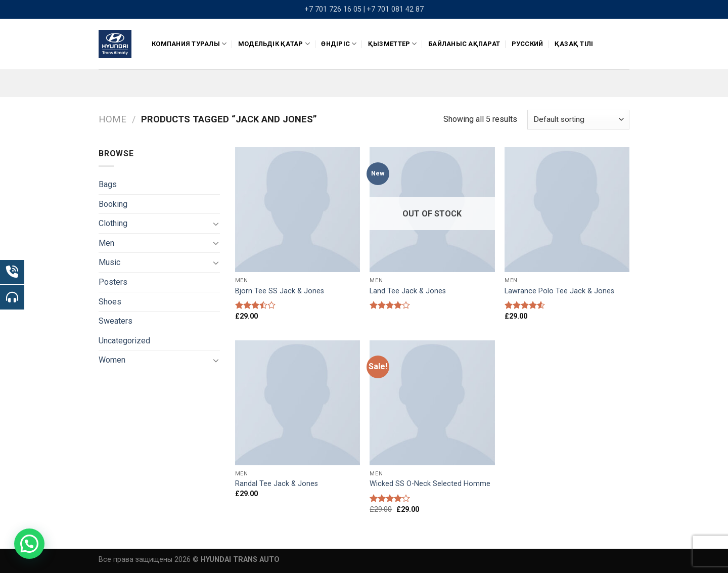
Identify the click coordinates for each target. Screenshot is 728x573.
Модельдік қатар (274, 44)
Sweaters (116, 321)
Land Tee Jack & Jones (408, 291)
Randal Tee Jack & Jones (277, 484)
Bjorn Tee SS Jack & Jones (280, 291)
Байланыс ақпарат (464, 44)
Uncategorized (124, 341)
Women (112, 360)
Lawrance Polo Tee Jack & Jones (559, 291)
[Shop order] (578, 120)
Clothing (113, 223)
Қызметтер (393, 44)
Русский (528, 44)
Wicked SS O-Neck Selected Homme (430, 484)
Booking (113, 204)
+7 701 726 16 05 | (335, 9)
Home (112, 119)
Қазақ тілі (574, 44)
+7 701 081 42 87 (395, 9)
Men (106, 243)
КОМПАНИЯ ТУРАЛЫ (189, 44)
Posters (113, 282)
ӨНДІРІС (339, 44)
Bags (108, 184)
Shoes (110, 302)
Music (109, 262)
